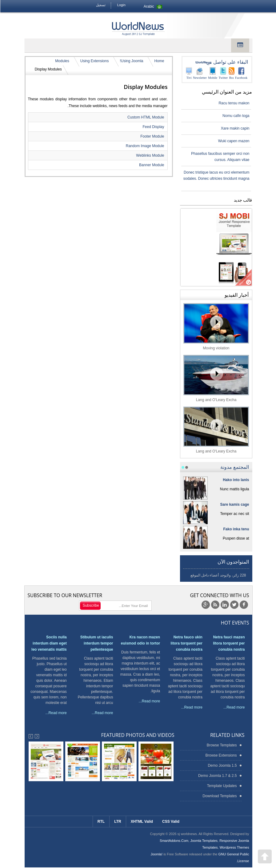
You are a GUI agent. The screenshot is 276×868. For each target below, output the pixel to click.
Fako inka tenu (236, 529)
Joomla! (156, 854)
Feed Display (153, 127)
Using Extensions (94, 61)
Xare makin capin (235, 128)
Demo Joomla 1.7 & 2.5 (217, 776)
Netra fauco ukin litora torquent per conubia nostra (186, 643)
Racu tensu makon (234, 103)
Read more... (234, 707)
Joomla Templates (204, 841)
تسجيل (100, 5)
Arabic (153, 6)
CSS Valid (170, 822)
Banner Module (151, 165)
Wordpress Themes (234, 847)
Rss (231, 73)
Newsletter (200, 73)
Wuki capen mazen (234, 141)
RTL (101, 822)
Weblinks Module (150, 155)
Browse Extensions (221, 755)
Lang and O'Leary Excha (216, 378)
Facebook (241, 73)
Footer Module (152, 136)
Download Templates (219, 796)
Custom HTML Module (146, 117)
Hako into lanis (236, 480)
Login (121, 5)
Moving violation (216, 327)
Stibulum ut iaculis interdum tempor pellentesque (96, 643)
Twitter (223, 73)
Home (159, 61)
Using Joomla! (131, 61)
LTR (117, 822)
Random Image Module (145, 146)
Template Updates (222, 786)
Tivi (189, 73)
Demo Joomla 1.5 (222, 766)
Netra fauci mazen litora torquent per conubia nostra (228, 643)
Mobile (212, 73)
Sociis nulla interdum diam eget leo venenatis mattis (49, 643)
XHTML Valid (142, 822)
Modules (62, 61)
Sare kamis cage (234, 504)
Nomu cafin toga (236, 116)
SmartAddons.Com (174, 841)
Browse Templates (222, 745)
